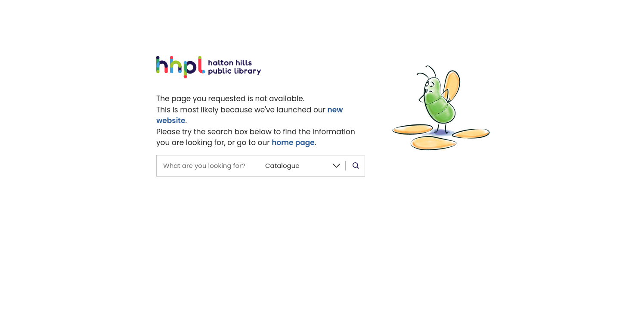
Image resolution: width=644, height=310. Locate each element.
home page (293, 143)
